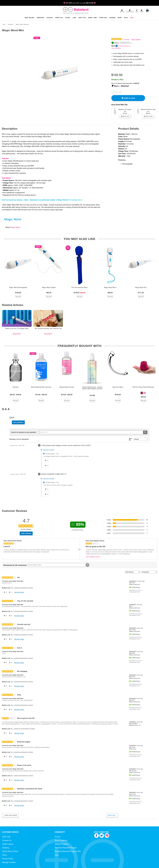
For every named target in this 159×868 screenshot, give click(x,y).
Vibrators (11, 24)
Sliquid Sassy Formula (67, 387)
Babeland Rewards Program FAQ (68, 851)
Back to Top (112, 815)
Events (57, 837)
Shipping (6, 848)
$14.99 (92, 395)
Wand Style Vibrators (22, 24)
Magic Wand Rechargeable (18, 287)
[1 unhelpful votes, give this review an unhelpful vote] (10, 592)
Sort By (130, 439)
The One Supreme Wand (79, 287)
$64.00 (143, 397)
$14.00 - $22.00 (41, 395)
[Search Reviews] (59, 565)
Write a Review (136, 39)
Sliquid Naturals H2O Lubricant (41, 387)
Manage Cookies (9, 862)
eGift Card (6, 837)
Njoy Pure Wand (118, 387)
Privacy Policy (8, 859)
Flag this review (19, 592)
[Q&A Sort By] (141, 439)
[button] (142, 393)
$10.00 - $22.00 (67, 395)
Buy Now (18, 296)
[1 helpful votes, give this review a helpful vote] (5, 733)
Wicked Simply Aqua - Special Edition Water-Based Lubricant (92, 388)
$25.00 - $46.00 (16, 395)
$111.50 (141, 293)
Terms (5, 855)
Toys (4, 24)
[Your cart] (147, 11)
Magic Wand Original (49, 287)
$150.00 (118, 395)
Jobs (57, 855)
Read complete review (93, 557)
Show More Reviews (10, 815)
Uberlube (16, 387)
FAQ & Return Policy (10, 851)
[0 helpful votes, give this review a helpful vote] (5, 592)
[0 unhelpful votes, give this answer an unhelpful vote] (46, 466)
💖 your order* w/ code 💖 (79, 3)
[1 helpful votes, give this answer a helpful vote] (46, 461)
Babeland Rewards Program (66, 848)
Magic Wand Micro (110, 287)
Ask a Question (116, 48)
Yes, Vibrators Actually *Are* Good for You (48, 328)
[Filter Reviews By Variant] (149, 572)
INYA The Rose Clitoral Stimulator (143, 387)
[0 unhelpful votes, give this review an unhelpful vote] (10, 616)
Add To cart (128, 98)
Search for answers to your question (24, 432)
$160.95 (18, 293)
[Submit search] (145, 432)
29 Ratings (126, 39)
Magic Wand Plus (141, 287)
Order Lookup (8, 844)
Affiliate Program (61, 844)
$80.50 (49, 293)
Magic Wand (15, 227)
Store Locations (61, 840)
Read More (17, 334)
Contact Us (7, 840)
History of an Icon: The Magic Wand (17, 328)
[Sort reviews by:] (132, 572)
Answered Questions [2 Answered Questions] (124, 46)
